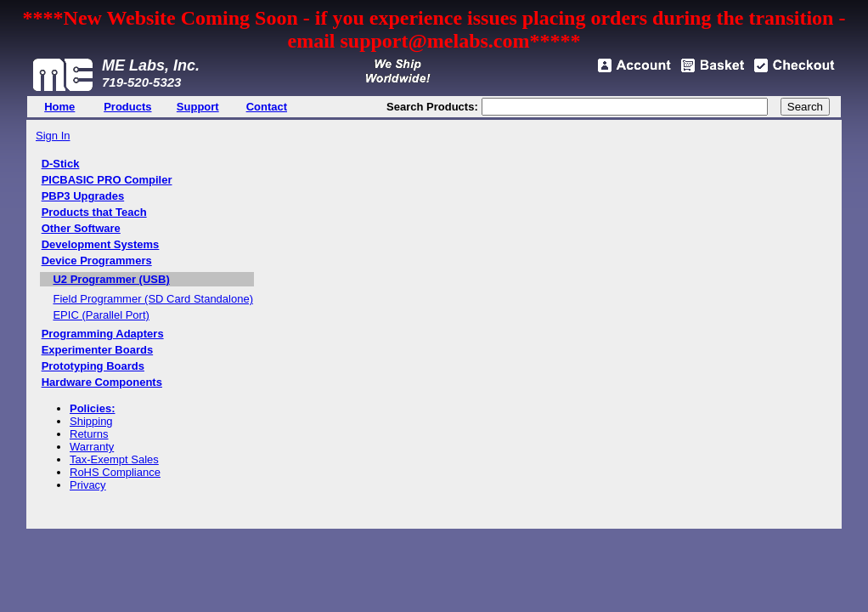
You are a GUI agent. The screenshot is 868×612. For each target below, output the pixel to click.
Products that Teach (94, 212)
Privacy (88, 485)
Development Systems (101, 244)
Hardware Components (102, 382)
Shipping (91, 421)
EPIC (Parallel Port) (101, 315)
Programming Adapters (103, 334)
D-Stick (61, 164)
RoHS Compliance (115, 472)
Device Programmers (97, 261)
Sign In (53, 136)
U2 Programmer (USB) (111, 279)
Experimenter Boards (98, 350)
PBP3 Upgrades (83, 196)
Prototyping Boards (93, 366)
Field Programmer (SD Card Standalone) (153, 299)
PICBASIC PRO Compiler (107, 180)
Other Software (81, 228)
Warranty (92, 447)
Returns (89, 434)
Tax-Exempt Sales (114, 459)
